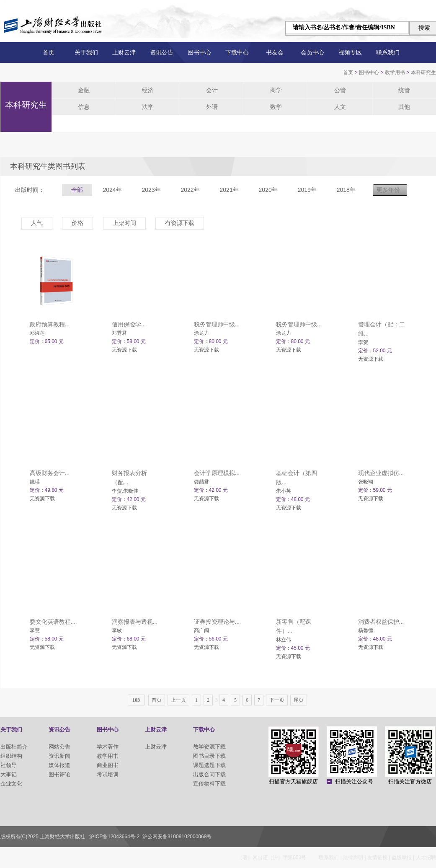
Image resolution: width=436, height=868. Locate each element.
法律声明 (353, 858)
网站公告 (59, 747)
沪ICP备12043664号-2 (114, 837)
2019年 (307, 190)
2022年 (190, 190)
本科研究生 (423, 72)
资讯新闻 (59, 756)
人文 (340, 107)
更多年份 (388, 190)
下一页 (277, 700)
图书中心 (199, 52)
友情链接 (377, 858)
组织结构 (11, 756)
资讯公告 (162, 52)
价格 (77, 223)
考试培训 (108, 774)
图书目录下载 (209, 756)
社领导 (9, 765)
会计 (212, 90)
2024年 (112, 190)
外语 (212, 107)
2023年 (151, 190)
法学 (148, 107)
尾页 (299, 700)
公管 (340, 90)
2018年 (346, 190)
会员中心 (312, 52)
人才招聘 (426, 858)
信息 (84, 107)
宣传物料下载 (209, 784)
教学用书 (395, 72)
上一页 (178, 700)
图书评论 (59, 774)
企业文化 (11, 784)
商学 (276, 90)
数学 (276, 107)
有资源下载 (180, 223)
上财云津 (124, 52)
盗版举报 (402, 858)
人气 (37, 223)
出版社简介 (14, 747)
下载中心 (237, 52)
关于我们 (86, 52)
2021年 (229, 190)
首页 (49, 52)
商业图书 (108, 765)
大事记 (9, 774)
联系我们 (388, 52)
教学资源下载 (209, 747)
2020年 (268, 190)
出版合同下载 (209, 774)
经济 (148, 90)
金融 (84, 90)
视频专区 (350, 52)
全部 (77, 190)
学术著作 (108, 747)
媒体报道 (59, 765)
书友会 (275, 52)
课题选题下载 (209, 765)
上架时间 (124, 223)
